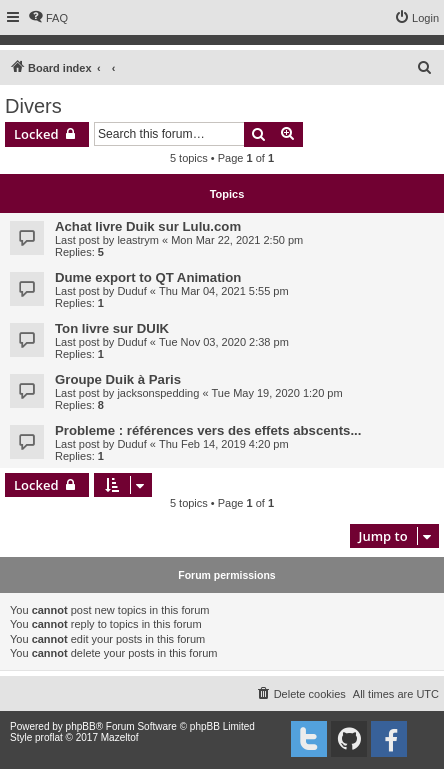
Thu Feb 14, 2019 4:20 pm (224, 444)
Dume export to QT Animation (148, 277)
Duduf (131, 291)
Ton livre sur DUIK (112, 328)
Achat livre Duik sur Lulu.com (148, 226)
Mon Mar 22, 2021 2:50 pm (237, 240)
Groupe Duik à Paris (118, 379)
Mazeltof (120, 737)
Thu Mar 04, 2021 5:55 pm (224, 291)
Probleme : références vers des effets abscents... (208, 430)
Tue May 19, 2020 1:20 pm (277, 393)
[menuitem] (48, 18)
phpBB (81, 726)
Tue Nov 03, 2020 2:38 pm (224, 342)
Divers (33, 106)
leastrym (138, 240)
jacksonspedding (158, 393)
